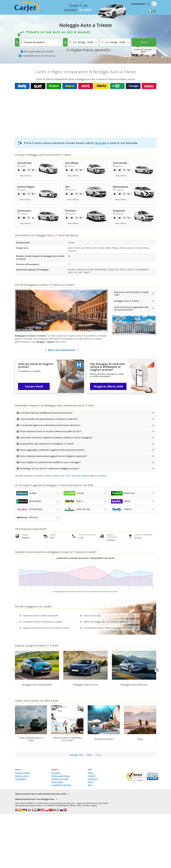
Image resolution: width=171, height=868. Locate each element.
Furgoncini (93, 779)
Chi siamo (56, 773)
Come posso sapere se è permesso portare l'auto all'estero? (50, 425)
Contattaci (102, 476)
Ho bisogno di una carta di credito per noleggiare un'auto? (50, 468)
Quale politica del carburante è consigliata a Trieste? (47, 444)
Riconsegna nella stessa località (39, 51)
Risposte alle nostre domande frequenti (71, 476)
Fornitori (92, 776)
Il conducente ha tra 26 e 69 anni (39, 56)
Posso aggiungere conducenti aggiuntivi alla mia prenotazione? (52, 450)
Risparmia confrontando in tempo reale (132, 293)
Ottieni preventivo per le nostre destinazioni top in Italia (41, 794)
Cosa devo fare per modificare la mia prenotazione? (46, 413)
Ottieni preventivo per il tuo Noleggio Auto (35, 799)
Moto (90, 782)
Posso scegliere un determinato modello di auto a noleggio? (50, 462)
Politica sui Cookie (60, 779)
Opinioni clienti (22, 776)
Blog (90, 785)
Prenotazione (138, 4)
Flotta (90, 773)
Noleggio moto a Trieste (127, 301)
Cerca (144, 42)
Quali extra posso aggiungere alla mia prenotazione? (131, 308)
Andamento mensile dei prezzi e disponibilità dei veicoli (86, 558)
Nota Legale (57, 782)
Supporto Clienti (22, 773)
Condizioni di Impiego (61, 785)
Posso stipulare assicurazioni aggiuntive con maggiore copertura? (53, 456)
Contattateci (21, 779)
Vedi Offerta (25, 176)
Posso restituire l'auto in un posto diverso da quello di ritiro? (51, 431)
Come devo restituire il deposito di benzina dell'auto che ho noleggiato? (56, 438)
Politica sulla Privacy (61, 776)
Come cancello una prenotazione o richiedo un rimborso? (49, 419)
